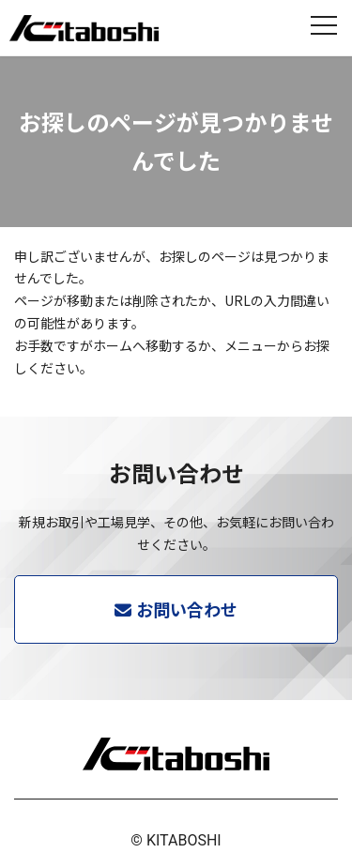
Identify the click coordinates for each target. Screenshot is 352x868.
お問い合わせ (187, 609)
